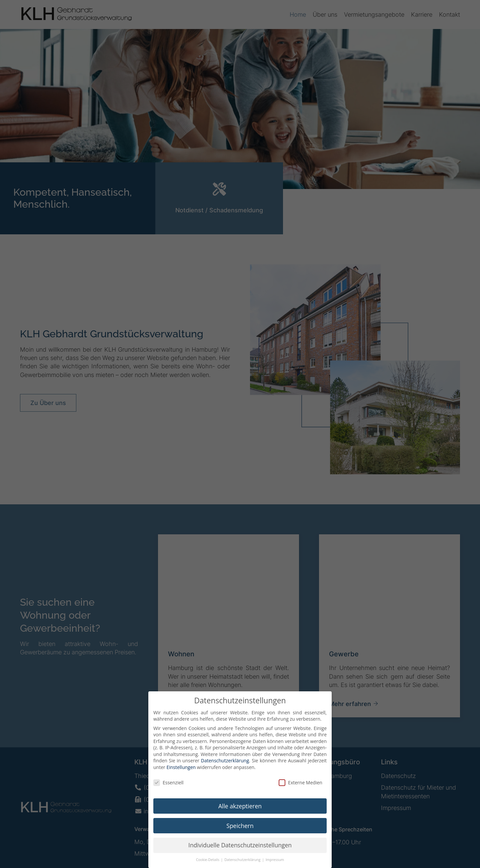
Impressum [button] (275, 865)
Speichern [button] (240, 831)
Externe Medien (300, 787)
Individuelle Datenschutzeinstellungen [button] (240, 850)
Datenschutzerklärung (225, 766)
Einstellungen (181, 772)
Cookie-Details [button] (208, 865)
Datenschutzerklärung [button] (243, 865)
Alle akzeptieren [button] (240, 811)
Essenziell (168, 787)
